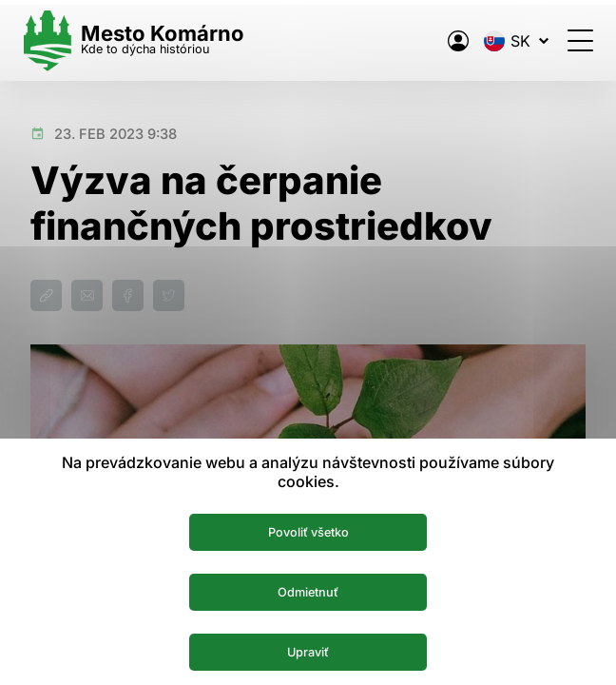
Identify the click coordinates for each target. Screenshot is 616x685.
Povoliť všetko (308, 529)
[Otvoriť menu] (573, 40)
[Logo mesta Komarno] (141, 40)
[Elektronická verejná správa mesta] (451, 41)
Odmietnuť (308, 590)
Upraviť (308, 651)
